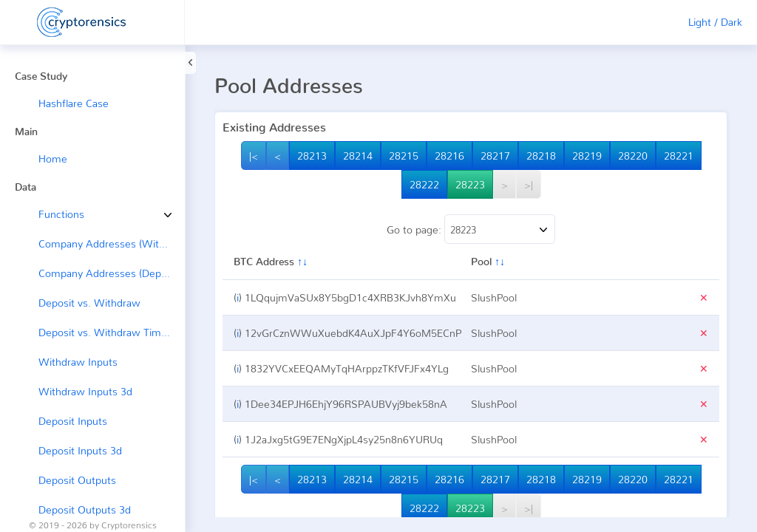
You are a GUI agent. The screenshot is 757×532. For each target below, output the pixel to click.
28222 (424, 184)
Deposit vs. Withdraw (89, 303)
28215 (404, 156)
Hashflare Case (74, 103)
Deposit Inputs (73, 421)
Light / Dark (715, 22)
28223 (470, 184)
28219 (587, 156)
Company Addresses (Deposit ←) (112, 273)
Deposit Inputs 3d (80, 450)
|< (254, 156)
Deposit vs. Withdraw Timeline (111, 332)
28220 (633, 156)
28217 (495, 156)
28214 (358, 156)
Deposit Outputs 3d (85, 509)
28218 (541, 156)
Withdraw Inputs (78, 362)
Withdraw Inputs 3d (85, 391)
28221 (679, 156)
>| (529, 184)
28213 (312, 156)
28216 (449, 156)
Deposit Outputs (77, 480)
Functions (50, 214)
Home (53, 158)
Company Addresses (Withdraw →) (112, 243)
